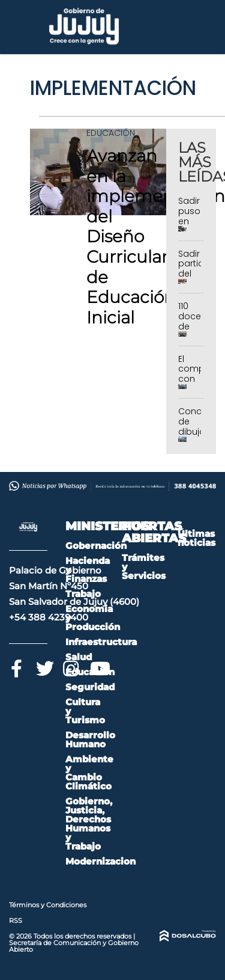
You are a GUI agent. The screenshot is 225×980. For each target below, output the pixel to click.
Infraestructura (101, 642)
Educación (111, 133)
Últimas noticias (196, 538)
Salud (79, 657)
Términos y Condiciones (48, 905)
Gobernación (96, 546)
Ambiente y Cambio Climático (89, 773)
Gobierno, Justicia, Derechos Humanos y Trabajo (89, 824)
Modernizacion (100, 861)
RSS (16, 920)
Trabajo (83, 594)
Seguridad (90, 687)
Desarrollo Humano (90, 740)
